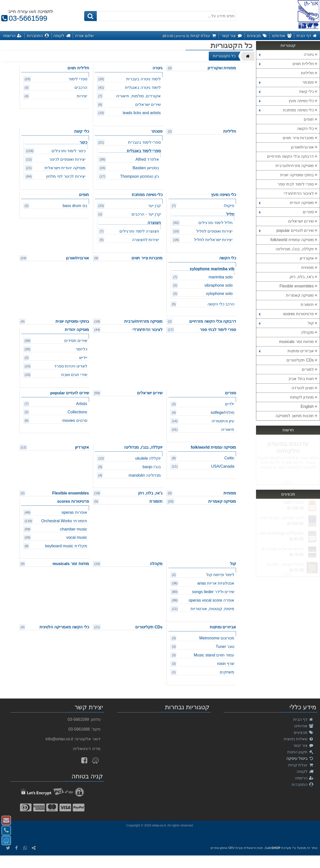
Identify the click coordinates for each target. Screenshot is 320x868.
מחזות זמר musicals (296, 342)
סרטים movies (75, 420)
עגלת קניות (301, 765)
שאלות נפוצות (299, 739)
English (307, 406)
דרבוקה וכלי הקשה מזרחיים (290, 156)
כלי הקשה (305, 129)
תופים (309, 119)
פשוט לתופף (293, 502)
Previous (287, 482)
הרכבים (81, 88)
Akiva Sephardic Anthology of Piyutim (280, 533)
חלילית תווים (286, 64)
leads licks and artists (142, 113)
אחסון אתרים (219, 848)
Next (287, 437)
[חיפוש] (90, 16)
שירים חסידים (76, 341)
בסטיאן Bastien (146, 168)
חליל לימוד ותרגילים (216, 223)
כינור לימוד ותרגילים (68, 151)
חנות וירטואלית (253, 848)
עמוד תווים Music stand (214, 655)
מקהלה (307, 332)
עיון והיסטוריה (223, 421)
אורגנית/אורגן (302, 147)
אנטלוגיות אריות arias (216, 583)
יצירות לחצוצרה (145, 240)
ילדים (230, 404)
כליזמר (81, 349)
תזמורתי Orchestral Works (64, 521)
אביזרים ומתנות (286, 351)
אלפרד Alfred (147, 159)
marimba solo (220, 277)
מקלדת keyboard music (66, 546)
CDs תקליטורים (300, 360)
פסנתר (286, 82)
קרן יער (154, 206)
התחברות (303, 785)
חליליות (307, 73)
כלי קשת (286, 92)
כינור (83, 142)
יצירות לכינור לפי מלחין (66, 176)
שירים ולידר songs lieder (213, 592)
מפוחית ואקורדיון (222, 68)
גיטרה (286, 54)
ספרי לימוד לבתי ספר (296, 184)
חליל (230, 214)
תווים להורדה (303, 388)
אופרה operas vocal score (212, 600)
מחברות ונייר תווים (298, 138)
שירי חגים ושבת (74, 375)
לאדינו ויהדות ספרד (71, 366)
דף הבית (303, 719)
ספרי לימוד (78, 79)
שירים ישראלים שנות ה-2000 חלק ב (280, 549)
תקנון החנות (300, 752)
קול (286, 323)
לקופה (305, 771)
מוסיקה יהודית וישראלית (65, 168)
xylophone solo (219, 294)
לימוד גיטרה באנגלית (143, 88)
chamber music (73, 529)
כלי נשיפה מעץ (286, 101)
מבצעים (304, 732)
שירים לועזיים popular (286, 230)
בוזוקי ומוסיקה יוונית (297, 175)
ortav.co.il (159, 825)
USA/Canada (223, 466)
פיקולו (229, 206)
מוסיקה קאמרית (300, 295)
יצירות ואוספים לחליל (214, 231)
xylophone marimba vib (212, 269)
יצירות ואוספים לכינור (67, 159)
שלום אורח (84, 36)
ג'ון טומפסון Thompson (139, 176)
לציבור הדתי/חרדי (299, 193)
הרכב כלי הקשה (221, 304)
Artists (81, 404)
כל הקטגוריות (224, 56)
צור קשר (303, 745)
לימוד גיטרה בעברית (143, 79)
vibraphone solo (218, 285)
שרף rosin (226, 664)
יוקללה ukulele (148, 458)
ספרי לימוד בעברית (144, 142)
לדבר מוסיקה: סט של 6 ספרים (280, 518)
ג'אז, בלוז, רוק (302, 277)
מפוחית (307, 268)
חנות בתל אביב (301, 379)
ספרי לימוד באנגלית (144, 151)
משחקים (227, 672)
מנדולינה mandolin (145, 475)
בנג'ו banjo (152, 467)
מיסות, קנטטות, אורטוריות (212, 609)
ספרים (286, 212)
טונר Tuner (225, 647)
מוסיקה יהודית (286, 203)
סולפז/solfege (222, 412)
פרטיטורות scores (286, 314)
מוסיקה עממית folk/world (292, 240)
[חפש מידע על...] (160, 16)
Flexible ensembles (297, 286)
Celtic (229, 458)
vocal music (77, 537)
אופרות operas (74, 512)
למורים (308, 369)
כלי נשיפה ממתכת (286, 110)
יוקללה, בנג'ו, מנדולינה (295, 249)
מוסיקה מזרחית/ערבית (295, 166)
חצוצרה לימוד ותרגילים (139, 231)
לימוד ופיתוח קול (220, 575)
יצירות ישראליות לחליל (213, 240)
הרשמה (304, 778)
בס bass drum (75, 206)
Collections (77, 412)
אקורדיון (307, 258)
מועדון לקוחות (302, 397)
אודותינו (304, 726)
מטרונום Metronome (217, 638)
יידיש (83, 358)
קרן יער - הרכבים (146, 214)
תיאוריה (228, 429)
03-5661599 (24, 18)
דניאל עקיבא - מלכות (285, 564)
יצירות (82, 96)
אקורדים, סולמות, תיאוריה (138, 96)
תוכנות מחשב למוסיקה (295, 416)
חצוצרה (154, 223)
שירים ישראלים (301, 221)
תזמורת (307, 305)
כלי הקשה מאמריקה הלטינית (64, 627)
